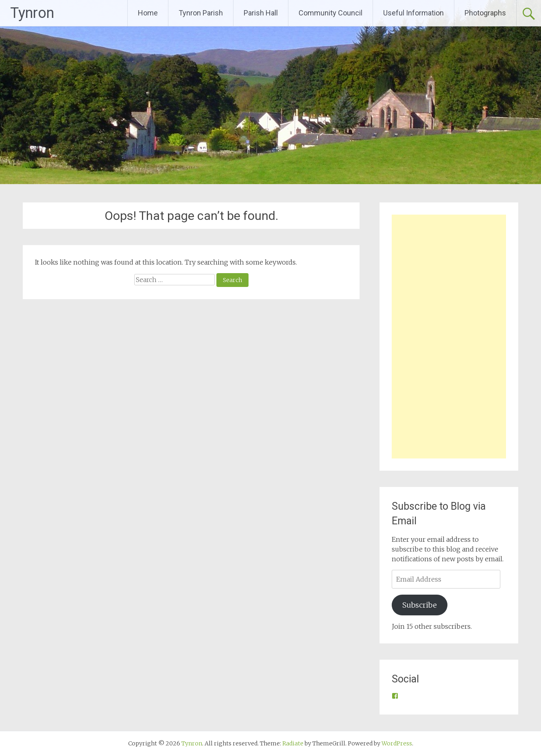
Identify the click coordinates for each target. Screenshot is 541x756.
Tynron (32, 13)
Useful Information (413, 13)
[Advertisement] (449, 337)
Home (148, 13)
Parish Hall (261, 13)
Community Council (330, 13)
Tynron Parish (201, 13)
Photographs (485, 13)
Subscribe (420, 605)
